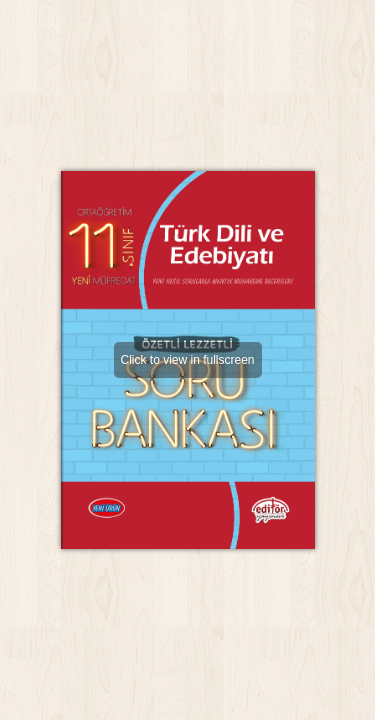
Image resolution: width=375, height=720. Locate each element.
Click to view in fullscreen (187, 360)
